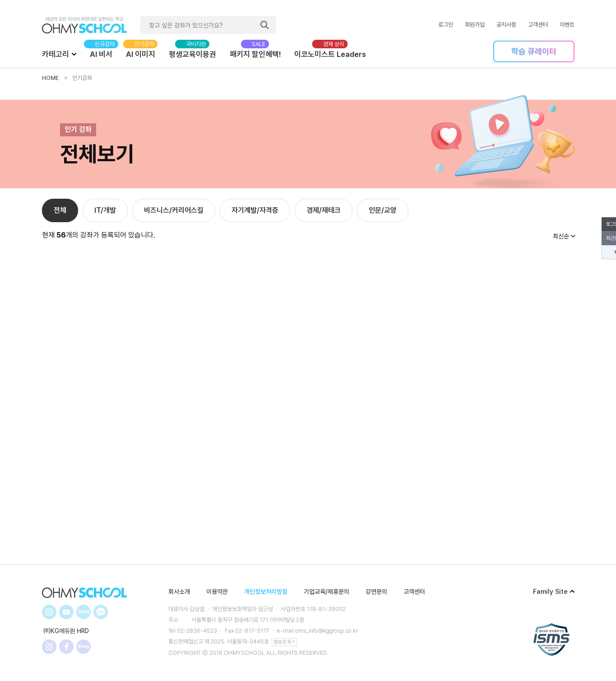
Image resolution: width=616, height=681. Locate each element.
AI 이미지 (141, 54)
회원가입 (475, 25)
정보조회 (284, 641)
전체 (60, 210)
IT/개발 (105, 210)
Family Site (554, 592)
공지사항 (506, 25)
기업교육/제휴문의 (327, 592)
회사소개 (179, 592)
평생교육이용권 (192, 54)
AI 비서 (101, 54)
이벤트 (567, 25)
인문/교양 (383, 210)
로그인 (446, 25)
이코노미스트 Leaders (330, 54)
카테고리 (59, 54)
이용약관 (217, 592)
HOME (50, 78)
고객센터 (538, 25)
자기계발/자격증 (255, 210)
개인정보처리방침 (266, 592)
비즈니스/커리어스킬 (174, 210)
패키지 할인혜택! (255, 54)
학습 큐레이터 (534, 51)
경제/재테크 (324, 210)
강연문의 (376, 592)
